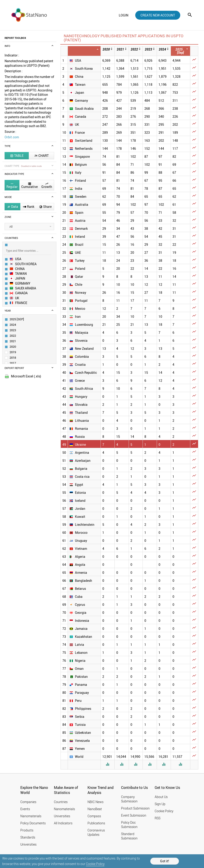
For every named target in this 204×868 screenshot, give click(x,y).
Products (27, 830)
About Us (161, 797)
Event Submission (134, 815)
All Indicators (63, 823)
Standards (28, 837)
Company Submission (129, 799)
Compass (94, 816)
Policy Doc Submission (129, 825)
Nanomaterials (31, 816)
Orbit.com (12, 137)
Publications (96, 823)
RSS (158, 818)
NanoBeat (95, 809)
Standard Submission (129, 836)
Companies (28, 802)
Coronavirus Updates (96, 832)
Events (25, 809)
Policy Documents (33, 823)
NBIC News (95, 802)
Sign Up (160, 804)
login (124, 15)
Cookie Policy (95, 864)
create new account (158, 15)
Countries (61, 802)
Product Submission (135, 808)
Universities (28, 844)
